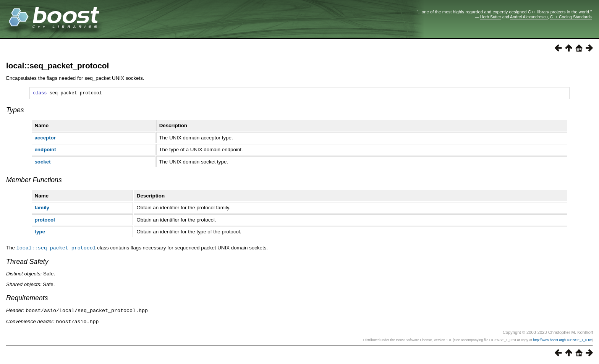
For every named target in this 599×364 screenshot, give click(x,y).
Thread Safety (27, 262)
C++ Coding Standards (571, 17)
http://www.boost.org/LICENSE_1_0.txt (562, 340)
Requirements (27, 299)
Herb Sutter (491, 17)
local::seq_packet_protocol (57, 66)
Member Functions (34, 181)
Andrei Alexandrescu (529, 17)
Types (15, 111)
